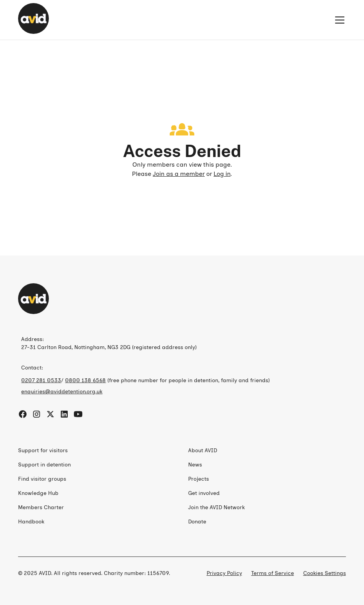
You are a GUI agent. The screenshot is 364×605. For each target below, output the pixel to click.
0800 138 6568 (85, 380)
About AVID (203, 450)
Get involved (204, 493)
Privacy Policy (224, 573)
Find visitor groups (42, 479)
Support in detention (44, 465)
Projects (199, 479)
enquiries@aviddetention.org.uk (62, 392)
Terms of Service (273, 573)
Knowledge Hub (38, 493)
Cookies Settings (325, 573)
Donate (197, 522)
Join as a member (179, 174)
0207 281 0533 (41, 380)
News (195, 465)
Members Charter (41, 507)
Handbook (31, 522)
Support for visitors (43, 450)
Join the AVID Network (216, 507)
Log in (222, 174)
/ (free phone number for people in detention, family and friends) (145, 380)
